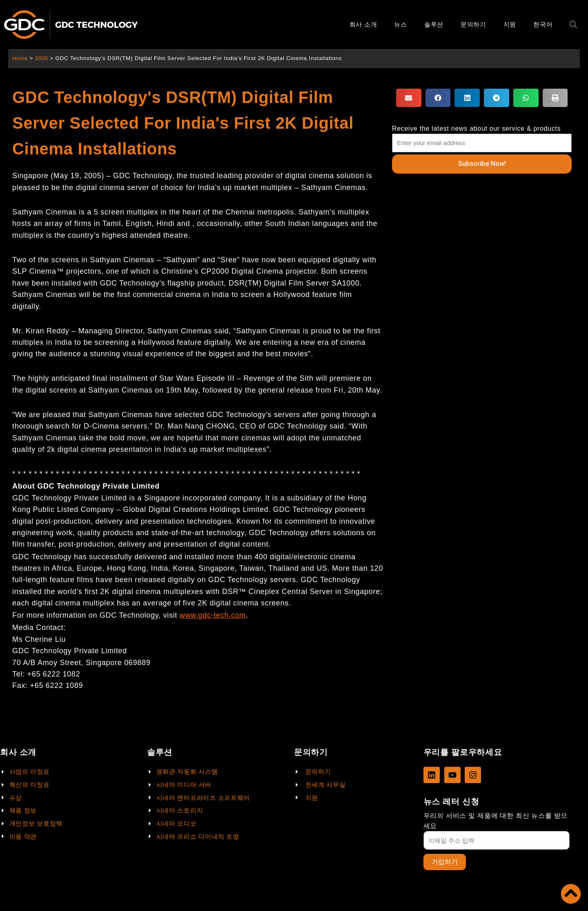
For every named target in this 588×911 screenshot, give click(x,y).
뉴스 (400, 24)
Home (20, 58)
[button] (409, 98)
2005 (42, 58)
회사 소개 (363, 24)
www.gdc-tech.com (213, 615)
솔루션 (434, 24)
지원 (510, 24)
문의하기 (473, 24)
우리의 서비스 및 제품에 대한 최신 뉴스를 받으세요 (496, 820)
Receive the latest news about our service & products (477, 128)
